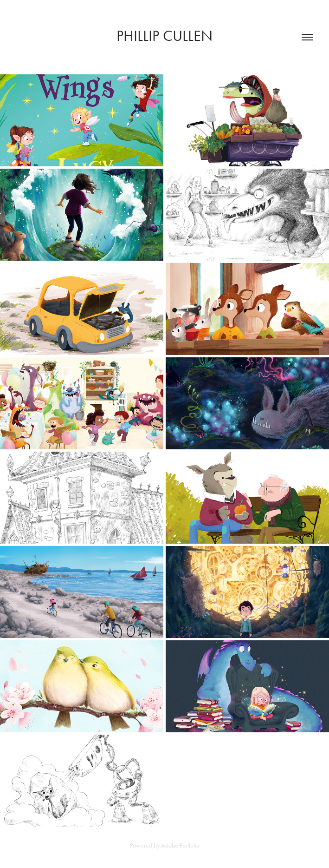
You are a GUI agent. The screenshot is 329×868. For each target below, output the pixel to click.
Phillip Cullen (164, 36)
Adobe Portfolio (180, 845)
